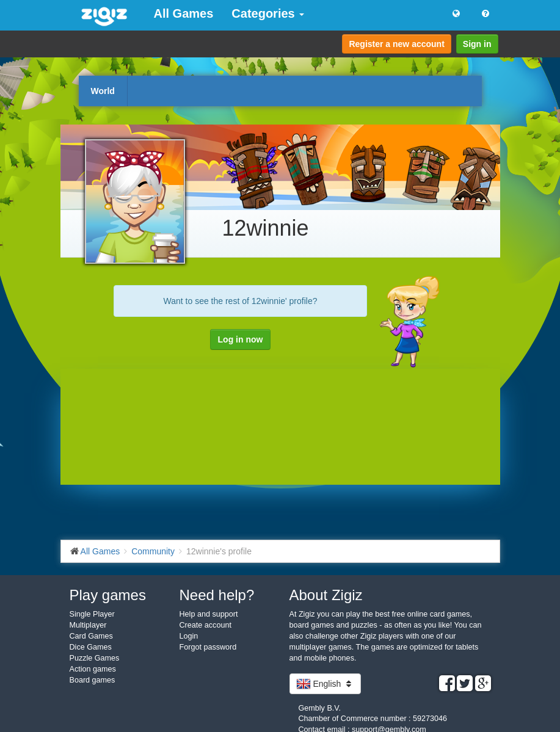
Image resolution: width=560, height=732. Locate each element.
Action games (93, 669)
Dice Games (91, 647)
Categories (268, 13)
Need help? (217, 595)
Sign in (477, 44)
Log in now (241, 339)
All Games (184, 13)
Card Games (91, 636)
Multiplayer (88, 625)
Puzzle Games (95, 658)
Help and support (209, 614)
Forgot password (208, 647)
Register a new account (396, 44)
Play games (108, 595)
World (103, 91)
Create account (205, 625)
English (325, 684)
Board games (93, 680)
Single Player (92, 614)
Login (189, 636)
